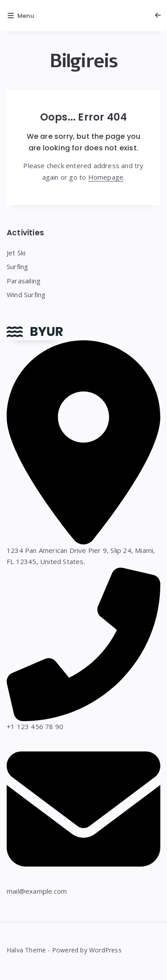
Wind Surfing (26, 294)
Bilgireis (83, 61)
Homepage (106, 177)
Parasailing (24, 281)
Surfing (17, 266)
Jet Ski (16, 253)
